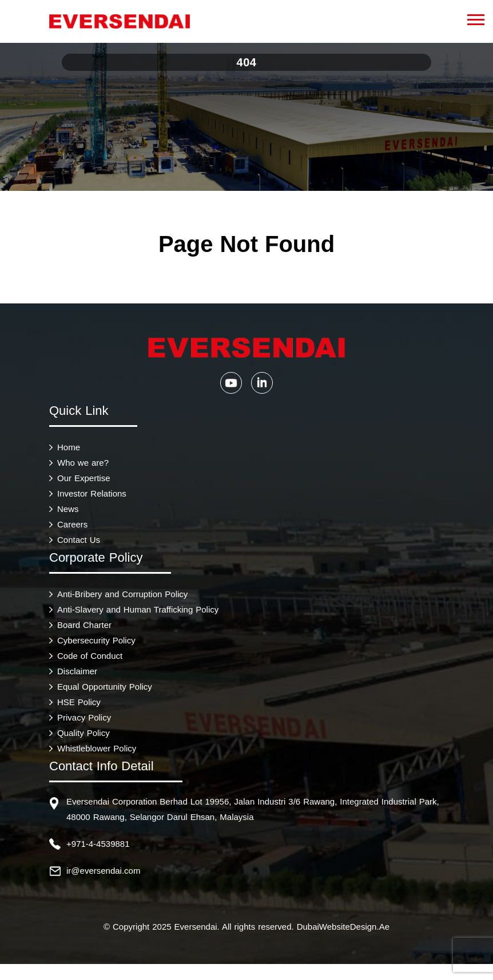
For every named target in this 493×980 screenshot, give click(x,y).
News (68, 509)
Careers (72, 524)
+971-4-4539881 (98, 844)
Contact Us (79, 540)
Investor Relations (92, 493)
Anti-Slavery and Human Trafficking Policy (138, 609)
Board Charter (84, 625)
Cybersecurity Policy (96, 640)
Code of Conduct (90, 656)
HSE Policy (79, 702)
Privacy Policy (84, 717)
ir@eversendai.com (103, 871)
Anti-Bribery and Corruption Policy (122, 594)
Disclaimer (77, 671)
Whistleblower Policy (97, 748)
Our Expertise (84, 478)
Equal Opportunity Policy (105, 687)
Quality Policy (84, 733)
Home (69, 447)
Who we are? (83, 463)
